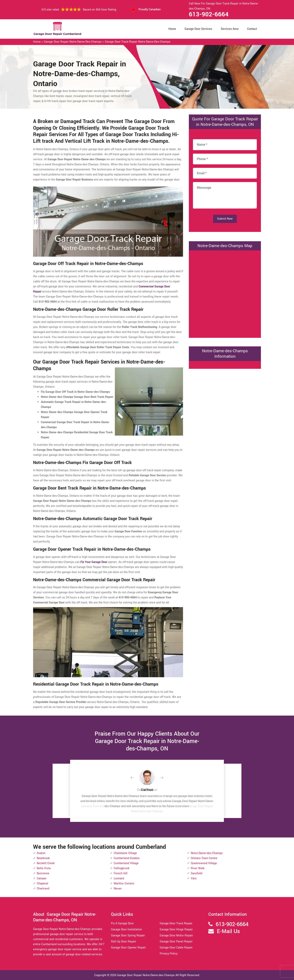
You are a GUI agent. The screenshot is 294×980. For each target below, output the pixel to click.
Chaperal (42, 884)
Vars (194, 878)
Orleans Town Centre (204, 858)
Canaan (42, 878)
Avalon (41, 853)
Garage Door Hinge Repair (176, 929)
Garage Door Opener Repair (128, 948)
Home (172, 29)
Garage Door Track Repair (176, 923)
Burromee (43, 873)
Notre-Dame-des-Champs (207, 853)
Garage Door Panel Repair (176, 942)
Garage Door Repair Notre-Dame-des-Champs (73, 42)
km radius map (225, 293)
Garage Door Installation (126, 929)
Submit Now (225, 219)
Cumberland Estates (127, 858)
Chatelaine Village (125, 853)
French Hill (121, 873)
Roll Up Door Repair (124, 942)
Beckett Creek (46, 863)
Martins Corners (124, 884)
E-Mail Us (228, 931)
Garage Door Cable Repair (176, 948)
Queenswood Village (204, 863)
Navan (118, 889)
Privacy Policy (169, 954)
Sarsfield (197, 873)
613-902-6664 (209, 14)
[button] (135, 778)
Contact (252, 29)
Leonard (119, 878)
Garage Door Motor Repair (176, 936)
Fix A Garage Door (122, 923)
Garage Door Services (198, 29)
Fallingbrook (121, 868)
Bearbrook (43, 858)
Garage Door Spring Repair (128, 936)
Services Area (230, 29)
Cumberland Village (126, 863)
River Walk (198, 868)
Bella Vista (44, 868)
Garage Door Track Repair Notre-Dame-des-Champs (138, 42)
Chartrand (43, 889)
